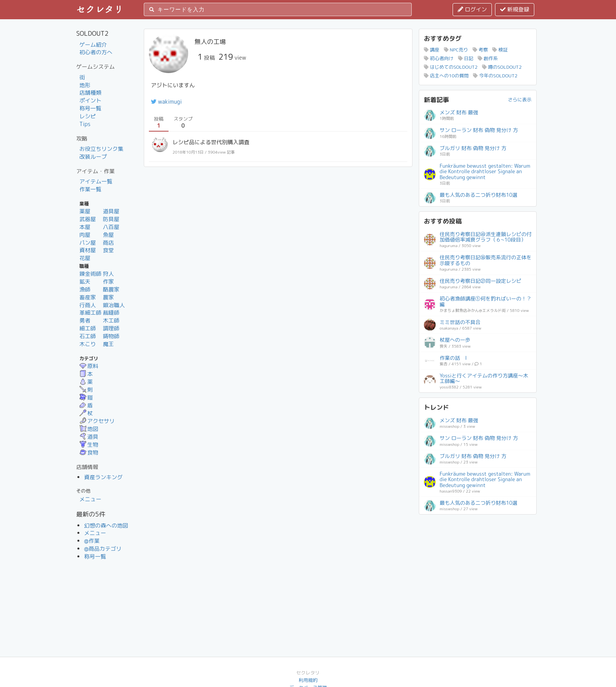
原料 (89, 366)
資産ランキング (103, 477)
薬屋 (85, 211)
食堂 (108, 250)
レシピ (88, 116)
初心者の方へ (96, 52)
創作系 (488, 58)
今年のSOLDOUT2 (495, 76)
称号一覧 (90, 108)
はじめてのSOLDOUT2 (451, 67)
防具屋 (111, 219)
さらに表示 (520, 100)
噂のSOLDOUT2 (502, 67)
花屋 (85, 258)
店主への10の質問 (446, 76)
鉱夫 (85, 281)
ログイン (472, 9)
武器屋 (88, 219)
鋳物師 (111, 336)
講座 (432, 50)
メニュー (90, 499)
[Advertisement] (478, 568)
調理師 (111, 328)
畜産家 (88, 297)
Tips (85, 124)
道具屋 (111, 211)
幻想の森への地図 (106, 525)
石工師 (88, 336)
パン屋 (88, 243)
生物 (89, 444)
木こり (88, 344)
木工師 (111, 320)
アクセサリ (97, 421)
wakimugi (166, 102)
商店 (108, 243)
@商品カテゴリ (103, 549)
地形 (85, 85)
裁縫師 (111, 312)
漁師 (85, 289)
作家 (108, 281)
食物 (89, 452)
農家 (108, 297)
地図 (89, 429)
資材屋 (88, 250)
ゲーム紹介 (93, 45)
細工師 (88, 328)
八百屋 (111, 227)
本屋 (85, 227)
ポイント (90, 100)
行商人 (88, 305)
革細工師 (90, 312)
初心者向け (439, 58)
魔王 (108, 344)
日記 (466, 58)
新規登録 (515, 9)
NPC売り (456, 50)
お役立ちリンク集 (101, 149)
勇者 (85, 320)
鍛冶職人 (114, 305)
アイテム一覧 (96, 181)
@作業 (92, 541)
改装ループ (93, 157)
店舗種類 (90, 93)
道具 (89, 437)
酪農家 (111, 289)
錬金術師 (90, 274)
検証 (500, 50)
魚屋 (108, 235)
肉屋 (85, 235)
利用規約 (308, 680)
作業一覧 (90, 189)
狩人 (108, 274)
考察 (480, 50)
